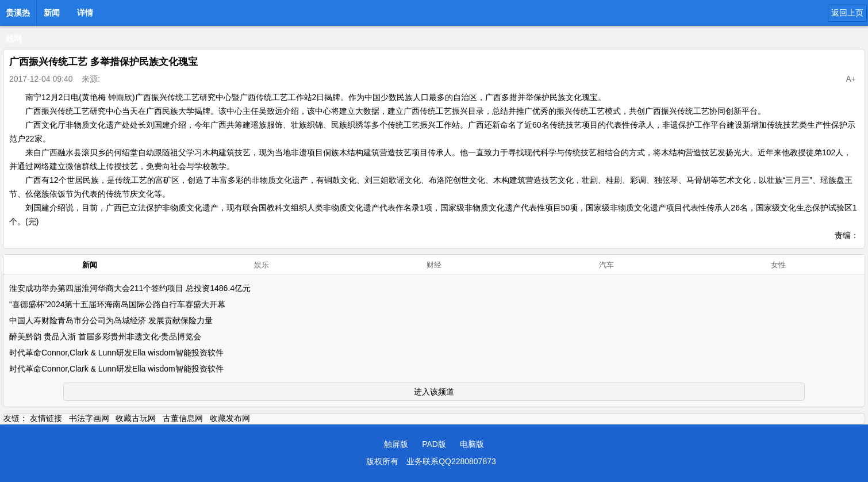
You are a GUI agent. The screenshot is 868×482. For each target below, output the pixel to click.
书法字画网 (89, 418)
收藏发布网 (230, 418)
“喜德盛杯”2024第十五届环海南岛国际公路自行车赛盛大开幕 (117, 304)
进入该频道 (434, 392)
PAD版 (434, 444)
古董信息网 (183, 418)
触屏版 (396, 444)
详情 (85, 13)
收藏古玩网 (136, 418)
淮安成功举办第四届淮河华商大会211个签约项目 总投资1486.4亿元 (130, 288)
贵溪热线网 (18, 16)
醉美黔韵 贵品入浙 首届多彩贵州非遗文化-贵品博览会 (105, 336)
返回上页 (847, 13)
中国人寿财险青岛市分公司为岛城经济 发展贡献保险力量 (111, 320)
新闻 (52, 13)
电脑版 (472, 444)
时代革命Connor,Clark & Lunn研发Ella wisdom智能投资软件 (116, 353)
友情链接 (46, 418)
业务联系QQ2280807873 (451, 461)
